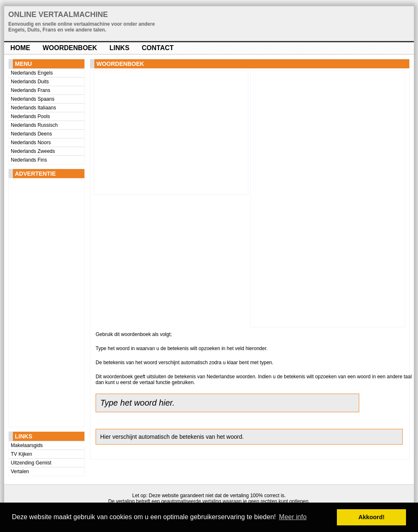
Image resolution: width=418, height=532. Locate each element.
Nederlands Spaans (32, 99)
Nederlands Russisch (34, 125)
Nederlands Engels (32, 73)
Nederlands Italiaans (33, 108)
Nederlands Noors (31, 143)
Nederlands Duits (30, 82)
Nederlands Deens (31, 134)
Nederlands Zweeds (33, 151)
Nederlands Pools (30, 116)
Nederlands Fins (29, 160)
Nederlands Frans (30, 90)
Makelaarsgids (27, 445)
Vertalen (20, 472)
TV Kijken (21, 454)
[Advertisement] (42, 302)
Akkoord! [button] (371, 517)
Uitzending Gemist (31, 463)
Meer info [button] (293, 517)
